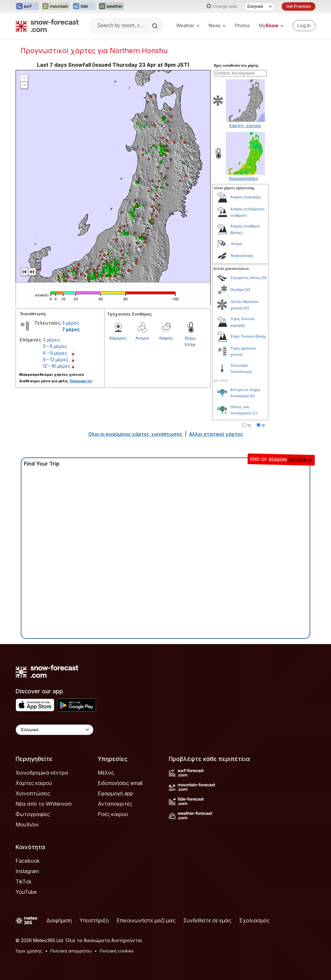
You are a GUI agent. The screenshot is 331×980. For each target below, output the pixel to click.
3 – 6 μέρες (55, 346)
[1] (255, 413)
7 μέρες (71, 329)
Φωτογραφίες (33, 814)
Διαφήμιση (59, 920)
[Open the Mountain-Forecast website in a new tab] (56, 6)
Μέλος (106, 773)
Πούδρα (237, 289)
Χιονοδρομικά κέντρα (42, 773)
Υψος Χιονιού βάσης (248, 336)
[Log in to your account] (304, 26)
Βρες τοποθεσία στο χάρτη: (236, 65)
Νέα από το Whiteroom (44, 804)
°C (249, 426)
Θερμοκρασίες (244, 178)
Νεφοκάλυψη (242, 255)
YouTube (26, 892)
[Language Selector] (259, 6)
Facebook (28, 861)
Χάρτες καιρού (34, 783)
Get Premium (299, 6)
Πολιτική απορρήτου (71, 951)
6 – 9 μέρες (55, 353)
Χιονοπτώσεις (33, 793)
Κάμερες (118, 338)
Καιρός (166, 338)
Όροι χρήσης (29, 951)
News (217, 25)
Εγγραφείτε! (81, 381)
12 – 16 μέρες (57, 366)
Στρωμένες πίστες (245, 277)
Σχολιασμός (254, 920)
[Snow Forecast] (47, 26)
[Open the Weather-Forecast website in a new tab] (111, 6)
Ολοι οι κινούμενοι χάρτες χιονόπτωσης (135, 434)
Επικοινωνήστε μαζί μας (146, 920)
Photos (242, 25)
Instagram (27, 871)
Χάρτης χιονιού (245, 125)
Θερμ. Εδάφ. (190, 341)
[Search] (155, 26)
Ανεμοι (142, 338)
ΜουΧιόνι (27, 824)
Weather (188, 25)
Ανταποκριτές (115, 804)
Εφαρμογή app (115, 793)
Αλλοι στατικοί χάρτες (216, 434)
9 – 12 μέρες (56, 359)
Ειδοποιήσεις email (120, 783)
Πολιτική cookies (117, 951)
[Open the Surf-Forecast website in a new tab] (27, 6)
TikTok (24, 882)
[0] (264, 277)
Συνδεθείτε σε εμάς (207, 920)
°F (263, 426)
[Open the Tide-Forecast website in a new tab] (84, 6)
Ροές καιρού (113, 814)
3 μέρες (71, 323)
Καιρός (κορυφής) (246, 197)
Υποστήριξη (94, 920)
